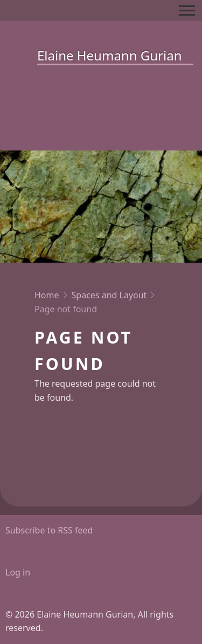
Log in (18, 572)
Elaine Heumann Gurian (109, 55)
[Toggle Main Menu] (187, 11)
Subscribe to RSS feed (49, 530)
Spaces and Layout (109, 295)
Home (47, 295)
